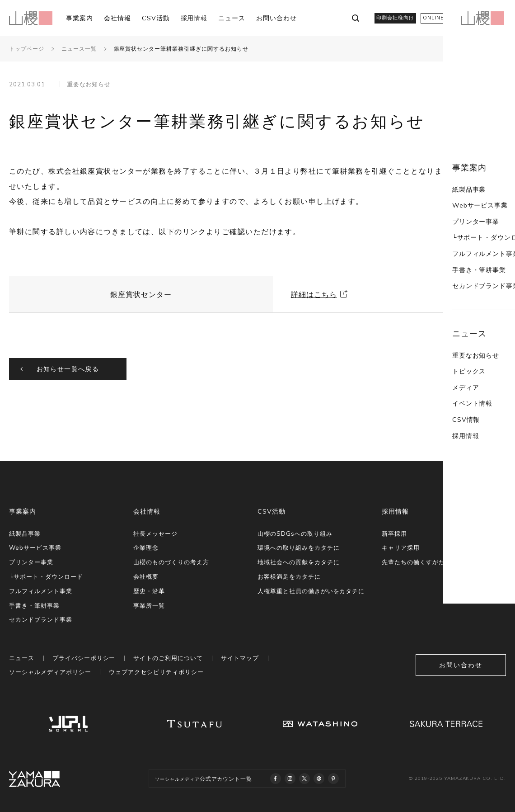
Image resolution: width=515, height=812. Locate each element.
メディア (435, 344)
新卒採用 (394, 533)
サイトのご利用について (168, 658)
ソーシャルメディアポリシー (50, 672)
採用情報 (194, 18)
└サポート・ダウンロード (461, 194)
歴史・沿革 (149, 591)
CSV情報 (436, 376)
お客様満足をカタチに (289, 576)
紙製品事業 (439, 146)
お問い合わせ (276, 18)
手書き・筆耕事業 (449, 227)
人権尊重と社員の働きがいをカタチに (311, 591)
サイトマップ (240, 658)
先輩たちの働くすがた (413, 562)
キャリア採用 (401, 548)
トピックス (439, 328)
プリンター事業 (446, 178)
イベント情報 (442, 360)
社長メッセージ (155, 533)
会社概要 (146, 576)
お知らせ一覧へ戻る (68, 369)
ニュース (232, 18)
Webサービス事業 (450, 162)
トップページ (27, 49)
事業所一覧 (149, 605)
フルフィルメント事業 (456, 210)
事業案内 (80, 18)
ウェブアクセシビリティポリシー (156, 672)
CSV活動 (156, 18)
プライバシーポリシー (84, 658)
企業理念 (146, 548)
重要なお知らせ (446, 312)
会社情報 (117, 18)
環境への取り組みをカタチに (298, 548)
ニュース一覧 (79, 49)
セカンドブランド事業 (456, 242)
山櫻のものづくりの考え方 (171, 562)
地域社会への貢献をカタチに (298, 562)
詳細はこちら (314, 294)
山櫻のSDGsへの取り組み (295, 533)
